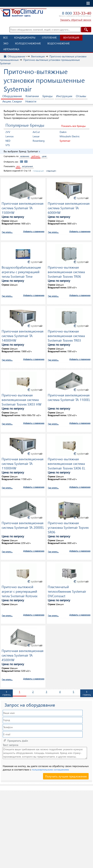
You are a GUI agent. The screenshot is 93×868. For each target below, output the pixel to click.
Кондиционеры (25, 38)
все (18, 166)
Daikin (63, 132)
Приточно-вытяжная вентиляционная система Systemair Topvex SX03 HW (22, 399)
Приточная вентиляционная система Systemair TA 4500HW (23, 655)
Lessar (36, 136)
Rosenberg (39, 141)
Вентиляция (71, 38)
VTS (8, 145)
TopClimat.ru (22, 14)
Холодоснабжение (28, 43)
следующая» (51, 171)
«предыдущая (38, 171)
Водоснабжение (59, 43)
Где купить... (7, 232)
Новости (31, 101)
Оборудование (12, 96)
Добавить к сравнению (34, 231)
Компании (32, 96)
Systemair (65, 141)
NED (8, 141)
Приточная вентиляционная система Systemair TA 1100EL (69, 397)
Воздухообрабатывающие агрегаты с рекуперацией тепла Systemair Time (21, 271)
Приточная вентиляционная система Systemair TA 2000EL (23, 525)
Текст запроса (10, 745)
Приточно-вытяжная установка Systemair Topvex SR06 (68, 527)
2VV (8, 132)
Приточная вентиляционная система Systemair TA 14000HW (23, 335)
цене (44, 156)
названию (25, 156)
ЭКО (6, 43)
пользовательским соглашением (50, 769)
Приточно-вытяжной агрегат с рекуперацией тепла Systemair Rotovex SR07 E (20, 591)
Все (5, 38)
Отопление (49, 38)
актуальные (27, 166)
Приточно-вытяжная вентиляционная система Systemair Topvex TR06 (66, 271)
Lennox (9, 136)
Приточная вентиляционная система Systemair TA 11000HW (23, 463)
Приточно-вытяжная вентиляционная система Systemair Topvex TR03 (66, 335)
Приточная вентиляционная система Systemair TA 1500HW (23, 207)
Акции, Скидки (12, 101)
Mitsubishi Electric (70, 136)
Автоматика (11, 49)
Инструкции (64, 96)
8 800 (77, 13)
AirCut (36, 132)
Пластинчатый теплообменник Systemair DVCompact (67, 591)
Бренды (48, 96)
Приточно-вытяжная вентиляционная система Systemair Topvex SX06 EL (66, 463)
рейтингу (36, 156)
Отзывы (81, 96)
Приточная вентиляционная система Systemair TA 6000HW (69, 207)
